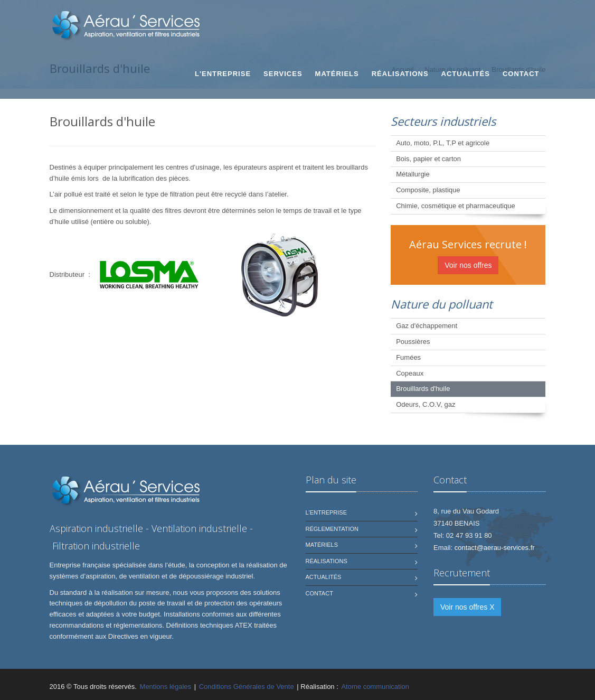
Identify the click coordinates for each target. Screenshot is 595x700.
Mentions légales (166, 687)
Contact (521, 74)
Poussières (413, 342)
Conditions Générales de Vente (247, 687)
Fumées (408, 357)
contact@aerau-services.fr (495, 548)
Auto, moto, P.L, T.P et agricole (443, 143)
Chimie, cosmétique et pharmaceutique (455, 206)
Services (283, 74)
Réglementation (332, 529)
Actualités (466, 74)
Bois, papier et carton (428, 159)
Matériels (337, 74)
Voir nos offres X (467, 607)
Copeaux (410, 373)
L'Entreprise (223, 74)
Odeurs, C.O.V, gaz (426, 404)
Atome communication (375, 687)
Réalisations (400, 74)
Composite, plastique (428, 190)
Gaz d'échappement (427, 326)
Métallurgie (413, 174)
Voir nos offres (468, 265)
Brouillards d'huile (423, 389)
